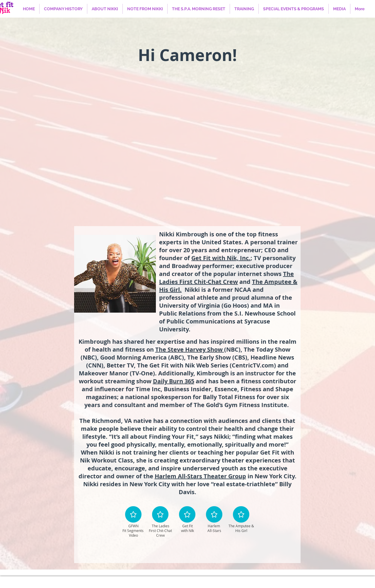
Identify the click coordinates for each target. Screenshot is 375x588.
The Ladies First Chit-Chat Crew (226, 278)
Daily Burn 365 (174, 381)
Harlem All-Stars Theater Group (200, 476)
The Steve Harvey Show (190, 349)
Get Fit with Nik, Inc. (221, 258)
